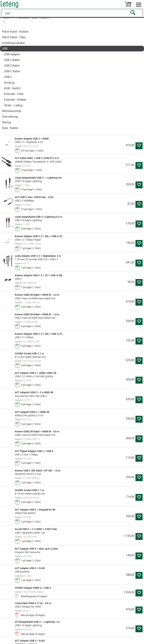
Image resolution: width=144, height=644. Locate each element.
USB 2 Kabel (12, 60)
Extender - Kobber (15, 100)
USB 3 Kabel (12, 66)
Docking (9, 83)
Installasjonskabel (13, 43)
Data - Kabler (10, 128)
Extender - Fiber (14, 94)
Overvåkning (10, 117)
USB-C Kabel (12, 71)
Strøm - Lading (13, 105)
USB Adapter (12, 54)
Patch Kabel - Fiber (14, 37)
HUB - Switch (12, 88)
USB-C (8, 77)
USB (5, 49)
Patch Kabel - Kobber (15, 32)
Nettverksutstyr (12, 111)
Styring (6, 122)
